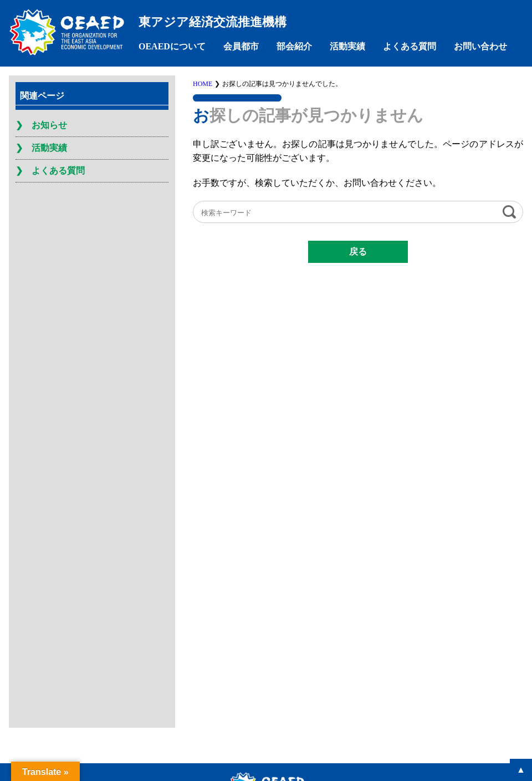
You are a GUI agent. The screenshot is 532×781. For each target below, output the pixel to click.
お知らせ (49, 125)
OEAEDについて (172, 46)
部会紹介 (294, 46)
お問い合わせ (480, 46)
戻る (358, 252)
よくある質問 (410, 46)
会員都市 (241, 46)
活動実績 (347, 46)
